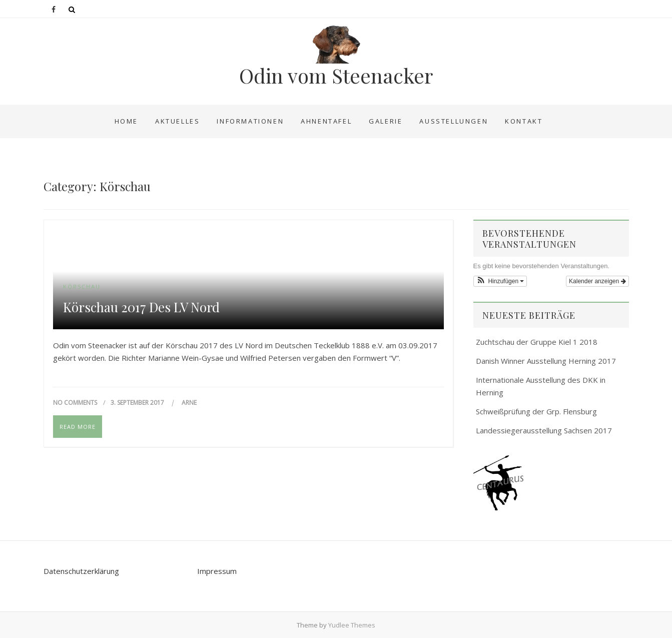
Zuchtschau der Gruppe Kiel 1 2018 (537, 342)
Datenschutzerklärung (81, 571)
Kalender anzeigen (597, 281)
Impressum (217, 571)
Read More (78, 427)
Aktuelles (177, 121)
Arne (189, 403)
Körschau (82, 286)
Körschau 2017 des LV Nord (141, 307)
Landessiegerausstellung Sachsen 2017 (544, 430)
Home (126, 121)
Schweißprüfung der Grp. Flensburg (536, 411)
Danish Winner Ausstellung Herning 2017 (546, 361)
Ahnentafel (326, 121)
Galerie (386, 121)
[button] (500, 281)
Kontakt (524, 121)
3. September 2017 (138, 403)
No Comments (75, 403)
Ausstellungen (454, 121)
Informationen (250, 121)
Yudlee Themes (352, 625)
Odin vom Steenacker (336, 76)
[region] (551, 483)
